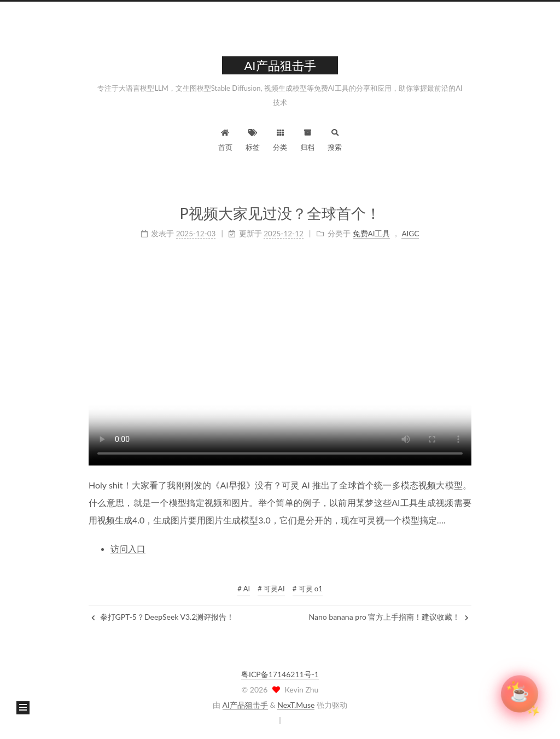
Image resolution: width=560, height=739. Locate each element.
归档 (307, 139)
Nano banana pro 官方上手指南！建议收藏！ (389, 617)
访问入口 (128, 548)
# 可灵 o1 (308, 589)
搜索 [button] (335, 139)
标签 (253, 139)
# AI (244, 589)
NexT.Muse (296, 705)
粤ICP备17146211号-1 (280, 674)
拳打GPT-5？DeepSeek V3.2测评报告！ (163, 617)
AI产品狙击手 (245, 705)
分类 (280, 139)
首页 (225, 139)
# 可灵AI (271, 589)
